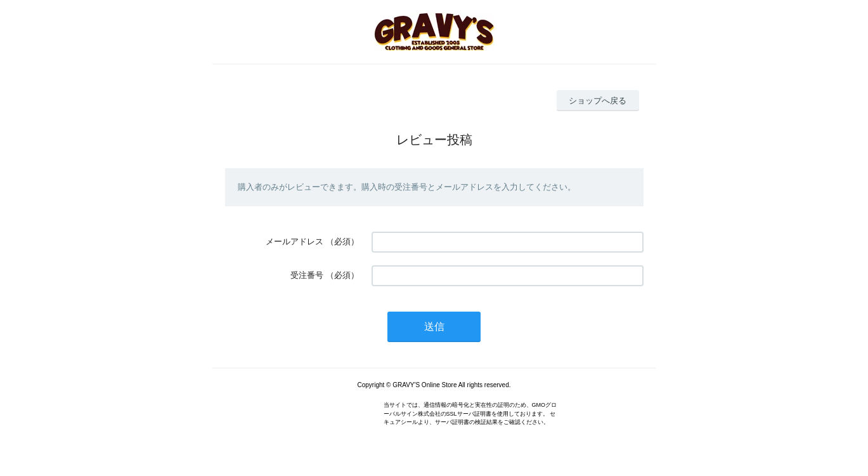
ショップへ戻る (598, 101)
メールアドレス (295, 241)
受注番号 (307, 275)
